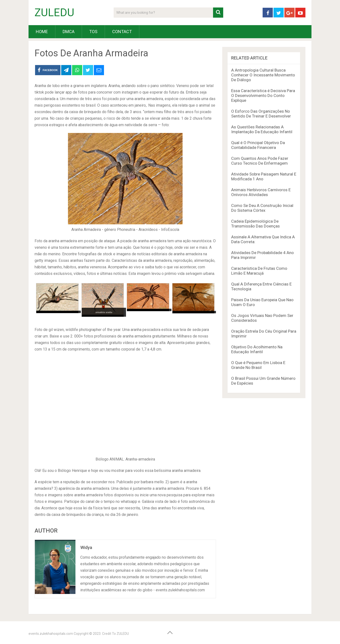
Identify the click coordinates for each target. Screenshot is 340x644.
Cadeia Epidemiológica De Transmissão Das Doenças (255, 224)
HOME (42, 32)
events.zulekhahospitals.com (51, 634)
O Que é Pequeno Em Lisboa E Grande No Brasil (258, 365)
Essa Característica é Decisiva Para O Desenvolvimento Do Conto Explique (263, 95)
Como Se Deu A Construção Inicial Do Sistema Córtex (262, 208)
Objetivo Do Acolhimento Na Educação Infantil (257, 349)
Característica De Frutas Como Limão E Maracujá (259, 271)
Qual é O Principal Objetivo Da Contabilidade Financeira (258, 145)
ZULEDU (54, 13)
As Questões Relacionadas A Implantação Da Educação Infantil (262, 129)
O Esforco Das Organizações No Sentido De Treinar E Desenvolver (261, 114)
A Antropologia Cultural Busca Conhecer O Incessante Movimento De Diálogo (263, 75)
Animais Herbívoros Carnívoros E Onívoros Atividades (261, 192)
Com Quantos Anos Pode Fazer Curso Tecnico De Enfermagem (260, 161)
